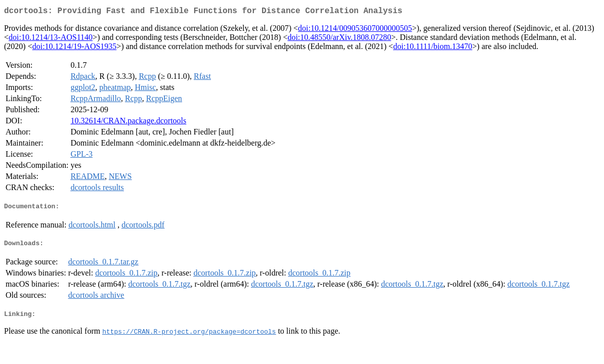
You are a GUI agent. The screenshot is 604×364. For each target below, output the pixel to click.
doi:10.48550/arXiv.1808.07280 (339, 39)
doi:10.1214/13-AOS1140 (51, 39)
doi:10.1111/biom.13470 (433, 48)
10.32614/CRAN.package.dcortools (128, 123)
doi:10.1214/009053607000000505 (355, 30)
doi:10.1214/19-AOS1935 (75, 48)
